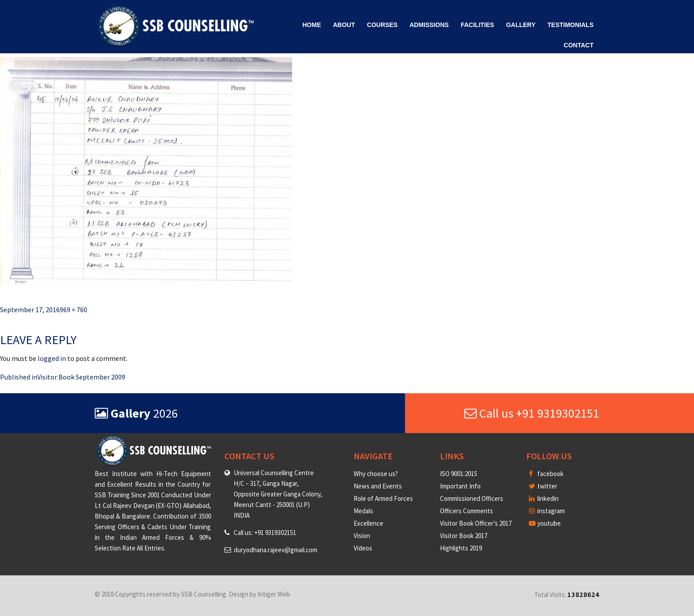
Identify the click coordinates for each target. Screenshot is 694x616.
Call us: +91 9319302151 (265, 533)
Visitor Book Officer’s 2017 (476, 523)
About (344, 25)
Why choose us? (376, 474)
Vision (362, 536)
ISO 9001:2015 (459, 474)
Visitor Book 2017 (464, 536)
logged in (52, 358)
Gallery (520, 25)
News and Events (378, 486)
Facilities (477, 25)
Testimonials (571, 25)
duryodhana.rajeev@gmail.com (276, 550)
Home (312, 25)
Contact (579, 45)
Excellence (368, 523)
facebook (546, 474)
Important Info (460, 486)
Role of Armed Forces (383, 498)
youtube (545, 523)
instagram (547, 511)
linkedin (544, 498)
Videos (363, 548)
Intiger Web (274, 594)
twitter (543, 486)
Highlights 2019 (461, 548)
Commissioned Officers (472, 498)
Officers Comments (467, 511)
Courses (382, 25)
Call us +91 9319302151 (532, 413)
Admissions (429, 25)
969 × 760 (73, 310)
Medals (363, 511)
